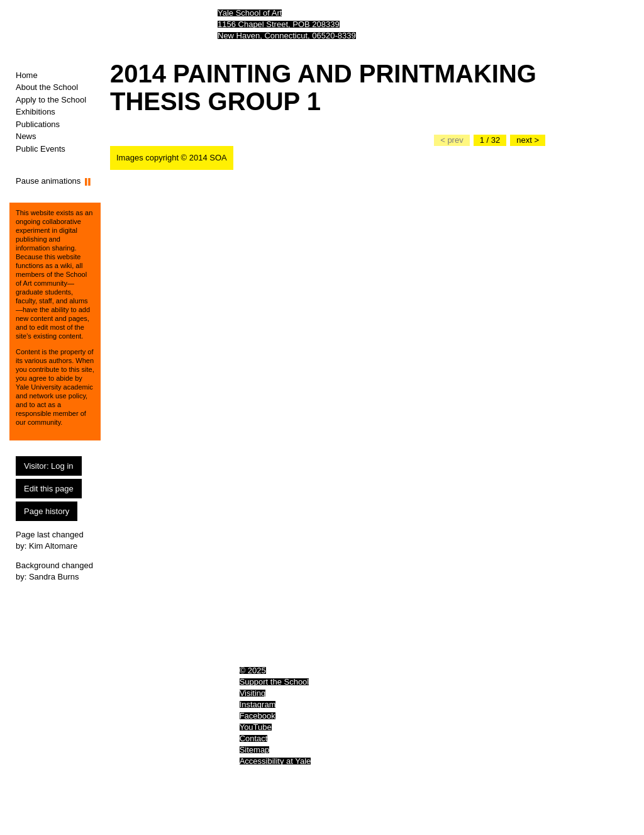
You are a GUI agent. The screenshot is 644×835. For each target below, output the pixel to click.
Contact (254, 738)
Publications (38, 124)
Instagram (258, 704)
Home (27, 75)
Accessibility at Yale (275, 761)
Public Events (41, 149)
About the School (47, 87)
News (26, 136)
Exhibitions (36, 112)
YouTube (256, 727)
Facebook (258, 716)
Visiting (253, 693)
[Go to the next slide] (528, 140)
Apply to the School (51, 100)
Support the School (275, 682)
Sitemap (255, 750)
